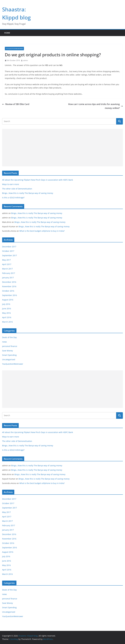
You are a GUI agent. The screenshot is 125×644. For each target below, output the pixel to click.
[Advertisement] (62, 148)
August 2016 (8, 300)
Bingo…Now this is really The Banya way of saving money (28, 193)
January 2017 (8, 278)
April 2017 (7, 264)
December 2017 (9, 247)
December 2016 (9, 282)
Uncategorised (9, 359)
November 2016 (9, 286)
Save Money (7, 351)
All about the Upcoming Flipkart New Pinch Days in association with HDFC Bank (37, 180)
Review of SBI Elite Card (16, 104)
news (4, 342)
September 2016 (9, 295)
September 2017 (9, 255)
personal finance (10, 346)
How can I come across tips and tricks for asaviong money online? (96, 106)
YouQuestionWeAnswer (14, 49)
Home (7, 33)
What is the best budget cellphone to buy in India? (42, 231)
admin (25, 60)
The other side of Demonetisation (17, 189)
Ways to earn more (11, 184)
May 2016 (6, 313)
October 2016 (8, 291)
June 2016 (7, 309)
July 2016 (6, 304)
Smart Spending (9, 355)
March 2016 (7, 322)
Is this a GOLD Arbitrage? (13, 198)
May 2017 (6, 260)
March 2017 (7, 269)
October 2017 (8, 251)
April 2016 (7, 317)
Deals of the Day (9, 337)
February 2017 (9, 273)
